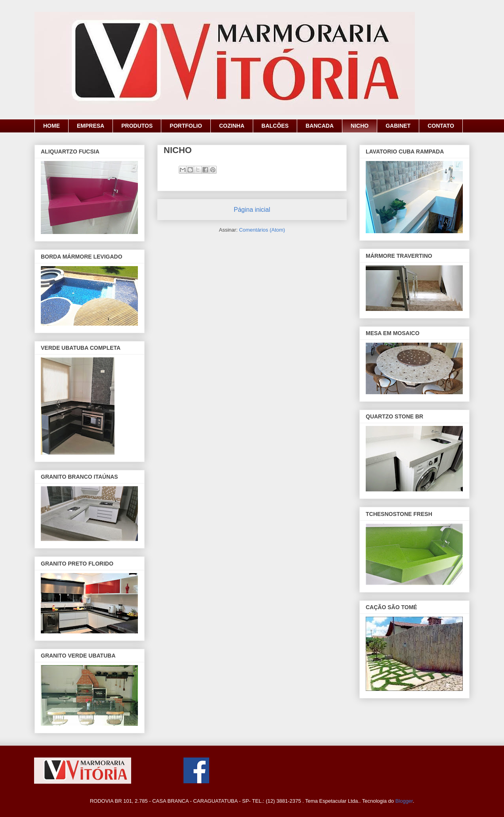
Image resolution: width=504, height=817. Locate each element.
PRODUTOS (137, 126)
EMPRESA (91, 126)
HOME (52, 126)
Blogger (404, 801)
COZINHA (232, 126)
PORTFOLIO (186, 126)
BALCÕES (275, 126)
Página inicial (252, 210)
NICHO (360, 126)
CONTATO (441, 126)
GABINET (398, 126)
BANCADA (320, 126)
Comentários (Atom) (262, 230)
